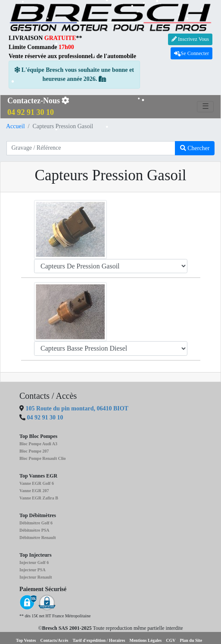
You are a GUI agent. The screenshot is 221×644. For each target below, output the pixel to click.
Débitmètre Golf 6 (36, 523)
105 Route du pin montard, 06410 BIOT (76, 408)
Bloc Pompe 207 (34, 451)
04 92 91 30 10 (45, 418)
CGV (171, 640)
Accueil (16, 126)
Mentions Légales (145, 640)
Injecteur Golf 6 (34, 562)
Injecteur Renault (36, 577)
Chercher (195, 148)
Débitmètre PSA (34, 530)
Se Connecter (191, 53)
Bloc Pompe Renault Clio (43, 458)
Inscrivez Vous (190, 39)
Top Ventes (26, 640)
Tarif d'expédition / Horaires (99, 640)
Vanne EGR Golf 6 (37, 483)
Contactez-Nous (38, 106)
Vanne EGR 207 (34, 491)
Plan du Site (191, 640)
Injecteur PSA (33, 570)
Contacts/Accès (54, 640)
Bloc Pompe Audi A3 (38, 444)
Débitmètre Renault (38, 538)
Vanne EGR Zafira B (39, 498)
